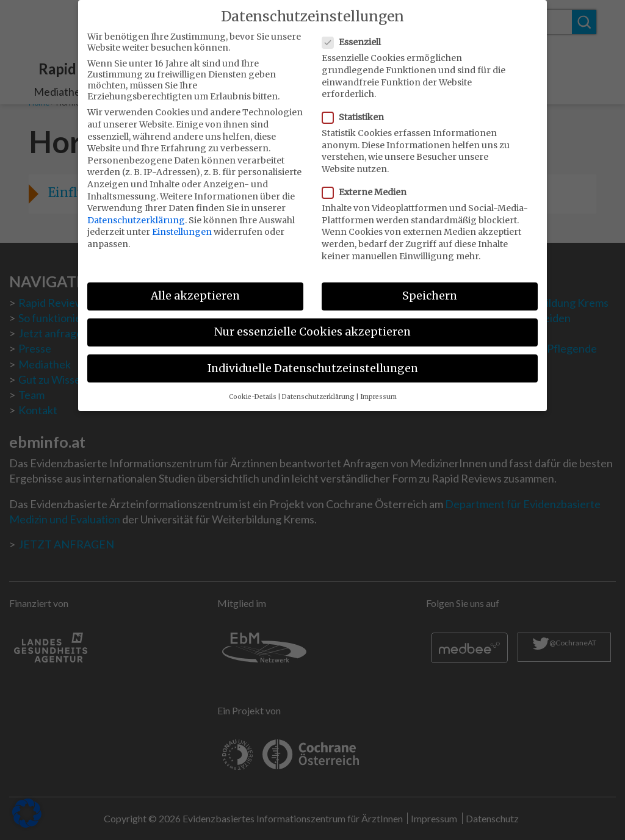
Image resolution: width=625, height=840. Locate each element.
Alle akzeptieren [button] (195, 288)
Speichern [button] (430, 288)
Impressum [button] (378, 388)
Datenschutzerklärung (136, 212)
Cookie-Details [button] (253, 388)
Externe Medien (368, 184)
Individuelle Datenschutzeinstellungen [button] (313, 360)
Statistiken (357, 109)
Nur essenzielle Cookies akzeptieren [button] (312, 324)
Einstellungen (182, 224)
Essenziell (355, 34)
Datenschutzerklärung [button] (318, 388)
